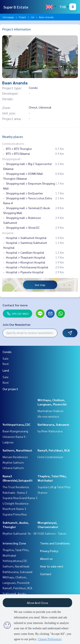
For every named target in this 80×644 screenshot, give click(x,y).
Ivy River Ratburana (50, 431)
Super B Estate (16, 7)
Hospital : (8, 233)
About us (46, 559)
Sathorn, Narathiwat (17, 450)
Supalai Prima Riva (15, 514)
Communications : (14, 143)
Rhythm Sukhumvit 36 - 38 (20, 533)
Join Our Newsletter (17, 324)
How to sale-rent (52, 566)
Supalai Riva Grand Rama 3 (20, 498)
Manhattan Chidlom (50, 411)
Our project (10, 389)
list (33, 17)
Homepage (8, 17)
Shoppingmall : (12, 159)
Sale (6, 358)
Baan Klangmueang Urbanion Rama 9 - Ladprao (15, 436)
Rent (6, 364)
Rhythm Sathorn (13, 462)
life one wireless (48, 416)
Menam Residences (15, 457)
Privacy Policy (49, 551)
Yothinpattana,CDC (17, 424)
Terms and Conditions (55, 543)
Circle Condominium (50, 457)
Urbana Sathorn (13, 468)
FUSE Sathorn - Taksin (52, 533)
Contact (46, 574)
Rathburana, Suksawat (53, 424)
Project (22, 17)
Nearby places (13, 137)
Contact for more (15, 305)
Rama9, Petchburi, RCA (54, 450)
